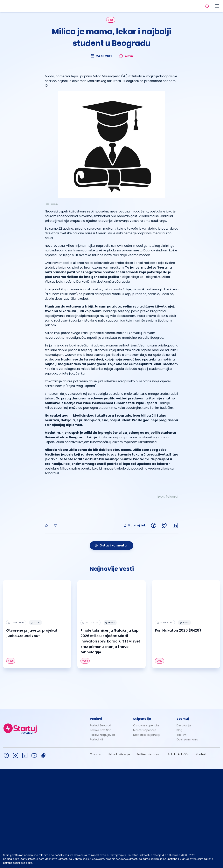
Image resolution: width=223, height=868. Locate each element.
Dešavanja (184, 725)
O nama (95, 754)
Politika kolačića (179, 754)
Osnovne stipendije (146, 725)
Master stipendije (145, 730)
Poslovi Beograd (100, 725)
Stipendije (142, 719)
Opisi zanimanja (187, 739)
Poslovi (96, 719)
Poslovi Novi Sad (101, 730)
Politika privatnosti (149, 754)
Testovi (181, 735)
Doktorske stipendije (147, 735)
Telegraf (172, 497)
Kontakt (201, 754)
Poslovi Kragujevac (102, 735)
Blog (179, 730)
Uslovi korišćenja (119, 754)
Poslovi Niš (97, 739)
